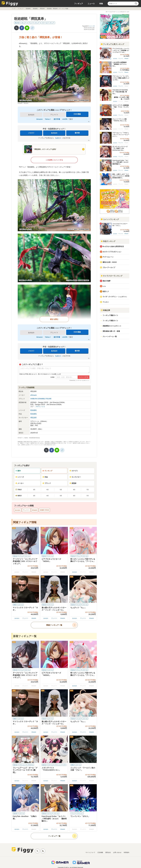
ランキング (47, 471)
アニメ (79, 556)
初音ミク (106, 291)
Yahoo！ (48, 119)
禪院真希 (42, 9)
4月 (48, 490)
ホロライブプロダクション (112, 252)
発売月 (19, 496)
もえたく (58, 138)
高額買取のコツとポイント (112, 326)
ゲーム (21, 556)
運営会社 (108, 852)
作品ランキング (108, 241)
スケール (27, 556)
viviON (65, 119)
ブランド (47, 483)
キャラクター (75, 477)
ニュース (91, 4)
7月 (88, 490)
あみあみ (54, 133)
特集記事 (105, 310)
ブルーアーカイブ (109, 267)
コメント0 (92, 26)
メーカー (20, 483)
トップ (14, 9)
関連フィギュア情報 (25, 522)
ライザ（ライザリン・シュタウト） (115, 297)
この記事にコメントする (54, 160)
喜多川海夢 (107, 281)
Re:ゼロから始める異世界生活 (113, 246)
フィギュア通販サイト (110, 315)
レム (104, 286)
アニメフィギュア (34, 23)
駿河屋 (77, 133)
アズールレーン (108, 257)
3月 (34, 490)
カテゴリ (74, 471)
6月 (74, 490)
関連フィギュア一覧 (54, 625)
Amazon (40, 119)
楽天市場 (57, 119)
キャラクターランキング (112, 276)
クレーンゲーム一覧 (110, 336)
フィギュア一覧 (54, 836)
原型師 (73, 483)
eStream (33, 395)
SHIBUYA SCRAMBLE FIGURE (41, 399)
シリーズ (20, 477)
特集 (101, 4)
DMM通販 (77, 114)
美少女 (15, 556)
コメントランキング (110, 219)
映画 (15, 605)
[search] (136, 4)
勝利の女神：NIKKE (110, 262)
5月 (61, 490)
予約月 (19, 490)
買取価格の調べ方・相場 (111, 331)
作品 (45, 477)
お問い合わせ (117, 852)
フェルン (106, 302)
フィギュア (79, 4)
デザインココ (40, 407)
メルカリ (31, 133)
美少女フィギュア (20, 23)
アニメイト (26, 510)
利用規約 (127, 852)
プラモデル (30, 765)
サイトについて (90, 852)
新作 (18, 471)
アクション (22, 765)
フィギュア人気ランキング (112, 44)
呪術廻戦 (28, 9)
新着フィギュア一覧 (25, 636)
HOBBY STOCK (44, 510)
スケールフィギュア (48, 23)
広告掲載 (100, 852)
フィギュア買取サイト (110, 321)
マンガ (79, 605)
